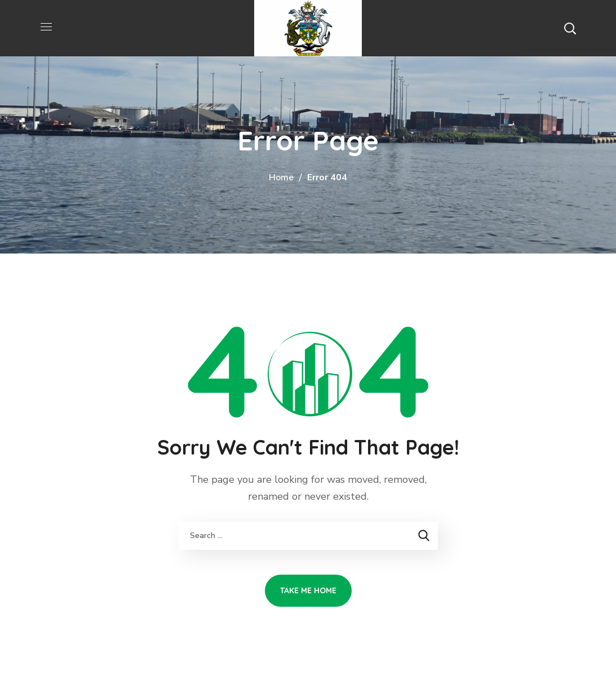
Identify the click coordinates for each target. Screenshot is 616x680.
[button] (570, 28)
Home (281, 177)
